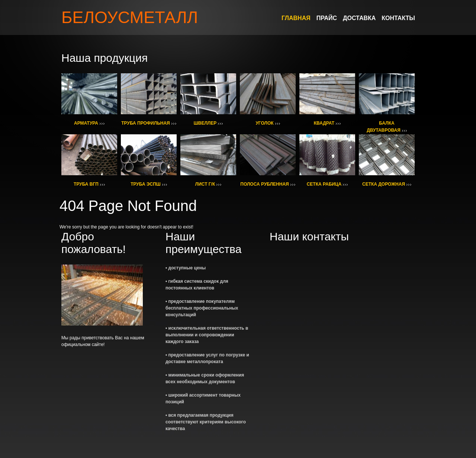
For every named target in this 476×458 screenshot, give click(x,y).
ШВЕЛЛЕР (205, 123)
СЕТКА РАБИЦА (324, 184)
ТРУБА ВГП (86, 184)
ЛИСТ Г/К (205, 184)
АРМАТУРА (86, 123)
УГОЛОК (264, 123)
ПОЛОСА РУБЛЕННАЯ (264, 184)
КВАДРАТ (324, 123)
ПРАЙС (327, 18)
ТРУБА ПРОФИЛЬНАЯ (145, 123)
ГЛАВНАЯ (296, 18)
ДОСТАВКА (359, 18)
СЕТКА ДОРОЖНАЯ (384, 184)
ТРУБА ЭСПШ (146, 184)
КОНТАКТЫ (398, 18)
